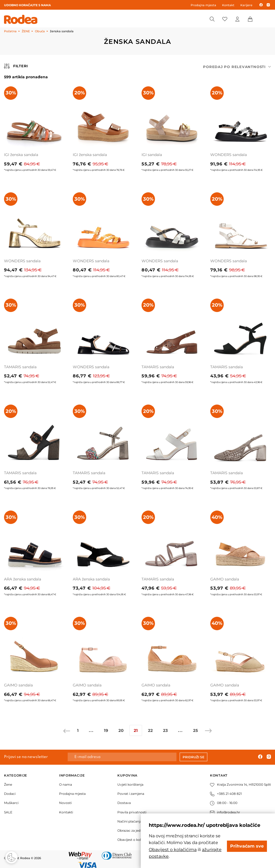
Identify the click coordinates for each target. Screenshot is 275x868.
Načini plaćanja (130, 821)
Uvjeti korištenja (130, 784)
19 (106, 730)
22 (150, 730)
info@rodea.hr (225, 812)
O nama (66, 784)
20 (121, 730)
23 (165, 730)
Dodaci (10, 794)
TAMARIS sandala (20, 367)
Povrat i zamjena (131, 794)
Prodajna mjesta (203, 5)
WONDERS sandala (229, 155)
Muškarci (11, 803)
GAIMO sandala (225, 579)
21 (136, 730)
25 (196, 730)
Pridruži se (193, 757)
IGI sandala (152, 155)
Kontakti (66, 812)
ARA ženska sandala (23, 579)
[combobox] (237, 67)
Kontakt (228, 5)
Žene (8, 784)
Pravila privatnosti (132, 812)
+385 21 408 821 (226, 794)
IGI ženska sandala (21, 155)
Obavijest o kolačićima (135, 840)
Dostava (124, 803)
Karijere (246, 5)
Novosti (65, 803)
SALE (8, 812)
